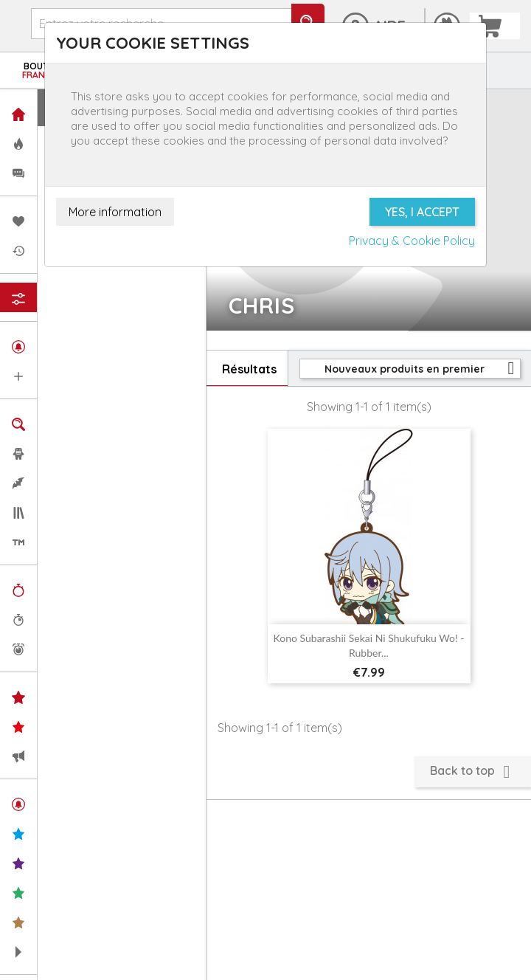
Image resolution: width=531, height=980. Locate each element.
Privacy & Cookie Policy (412, 241)
